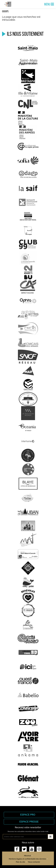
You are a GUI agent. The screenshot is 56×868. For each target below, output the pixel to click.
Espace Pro (29, 815)
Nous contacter (34, 862)
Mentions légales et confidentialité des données (28, 859)
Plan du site (20, 862)
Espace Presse (29, 822)
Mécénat (27, 856)
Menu (49, 4)
